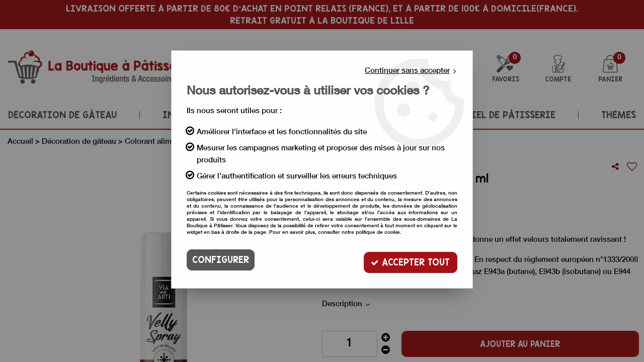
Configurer (221, 260)
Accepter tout (410, 260)
